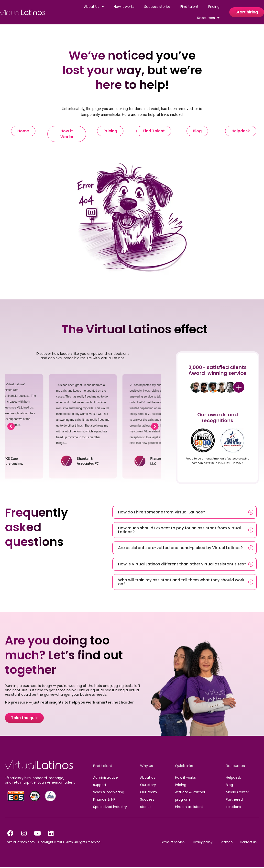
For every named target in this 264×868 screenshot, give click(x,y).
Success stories (157, 7)
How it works (124, 7)
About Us (94, 7)
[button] (11, 426)
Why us (147, 766)
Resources (208, 18)
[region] (83, 426)
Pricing (214, 7)
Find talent (189, 7)
